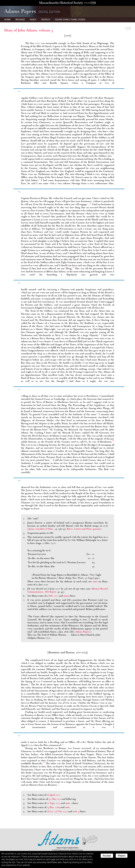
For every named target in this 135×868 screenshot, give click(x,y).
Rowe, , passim (84, 529)
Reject (122, 856)
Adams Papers (83, 632)
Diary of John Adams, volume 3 (29, 30)
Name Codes (70, 20)
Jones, (41, 529)
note (95, 581)
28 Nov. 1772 (57, 811)
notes (66, 596)
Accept (107, 856)
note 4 (76, 811)
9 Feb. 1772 (53, 596)
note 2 (69, 803)
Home (7, 20)
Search (46, 20)
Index (33, 20)
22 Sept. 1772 (54, 803)
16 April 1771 (53, 795)
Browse (20, 20)
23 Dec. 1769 (53, 807)
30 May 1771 (55, 799)
